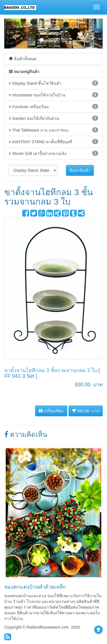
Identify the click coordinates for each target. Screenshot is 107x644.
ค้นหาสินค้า (80, 170)
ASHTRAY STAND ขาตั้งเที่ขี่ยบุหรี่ (53, 142)
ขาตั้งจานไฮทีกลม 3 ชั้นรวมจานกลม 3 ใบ (51, 370)
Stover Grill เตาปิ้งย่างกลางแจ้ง (53, 153)
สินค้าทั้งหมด (23, 59)
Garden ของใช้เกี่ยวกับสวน (53, 118)
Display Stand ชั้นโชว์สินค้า (53, 83)
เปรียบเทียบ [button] (51, 411)
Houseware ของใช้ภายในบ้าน (53, 95)
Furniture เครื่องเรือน (53, 106)
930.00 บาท (86, 411)
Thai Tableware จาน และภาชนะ (53, 130)
